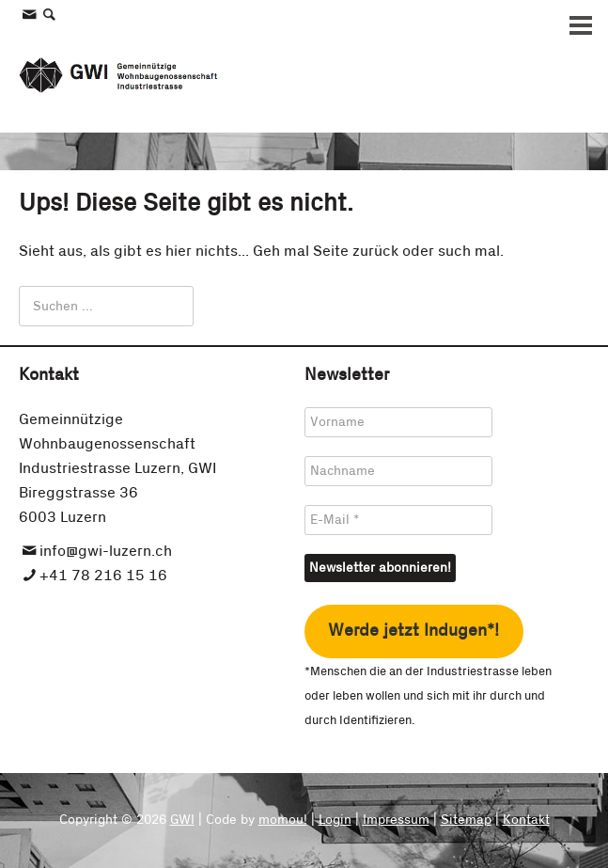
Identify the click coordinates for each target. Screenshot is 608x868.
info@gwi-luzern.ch (106, 551)
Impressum (396, 820)
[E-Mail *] (398, 520)
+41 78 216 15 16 (103, 576)
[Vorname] (398, 422)
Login (335, 820)
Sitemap (466, 820)
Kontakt (526, 820)
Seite (331, 251)
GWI (182, 820)
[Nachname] (398, 471)
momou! (283, 820)
